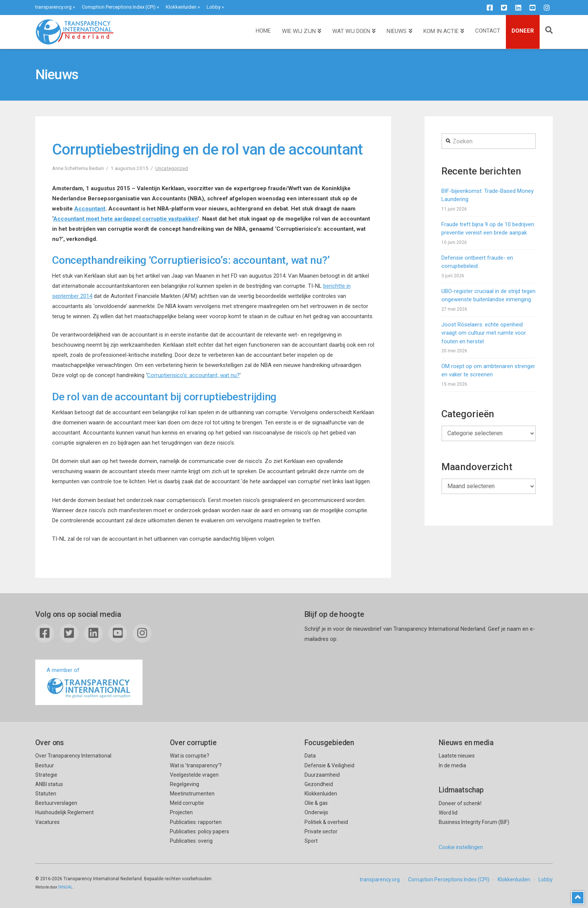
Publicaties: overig (191, 841)
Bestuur (45, 765)
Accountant (90, 209)
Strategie (46, 775)
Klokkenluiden (181, 7)
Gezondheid (319, 784)
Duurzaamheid (322, 775)
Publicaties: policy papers (199, 831)
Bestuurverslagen (56, 803)
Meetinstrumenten (192, 794)
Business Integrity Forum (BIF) (474, 822)
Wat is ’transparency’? (196, 765)
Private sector (321, 831)
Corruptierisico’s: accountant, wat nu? (193, 375)
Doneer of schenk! (460, 803)
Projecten (181, 812)
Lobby (214, 7)
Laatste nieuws (457, 756)
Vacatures (47, 822)
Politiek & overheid (326, 822)
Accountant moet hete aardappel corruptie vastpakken (125, 219)
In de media (452, 765)
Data (310, 756)
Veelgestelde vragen (194, 775)
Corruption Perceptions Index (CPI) (119, 7)
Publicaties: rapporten (196, 822)
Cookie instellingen (461, 847)
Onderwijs (316, 812)
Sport (311, 841)
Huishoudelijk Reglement (64, 812)
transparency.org (53, 7)
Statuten (46, 794)
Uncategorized (172, 168)
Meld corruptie (187, 803)
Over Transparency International (73, 756)
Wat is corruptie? (190, 756)
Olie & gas (316, 803)
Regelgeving (184, 784)
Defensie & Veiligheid (329, 765)
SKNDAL (65, 887)
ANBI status (49, 784)
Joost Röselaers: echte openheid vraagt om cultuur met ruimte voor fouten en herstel (484, 333)
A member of (89, 683)
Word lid (448, 813)
